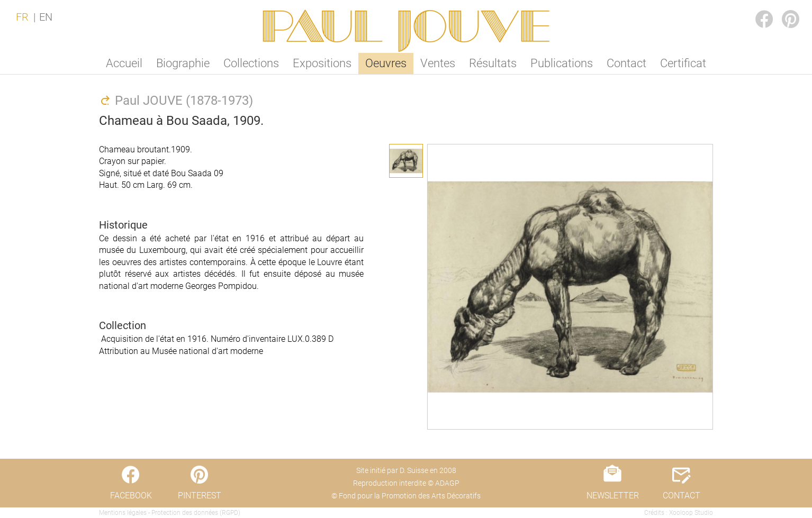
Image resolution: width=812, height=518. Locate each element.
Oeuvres (386, 63)
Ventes (438, 63)
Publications (562, 63)
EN (46, 17)
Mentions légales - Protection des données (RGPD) (170, 513)
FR (22, 17)
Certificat (683, 63)
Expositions (322, 63)
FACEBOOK (756, 9)
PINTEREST (782, 9)
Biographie (183, 63)
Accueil (124, 63)
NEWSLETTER (613, 496)
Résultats (493, 63)
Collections (251, 63)
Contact (626, 63)
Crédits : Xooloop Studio (679, 513)
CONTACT (682, 496)
